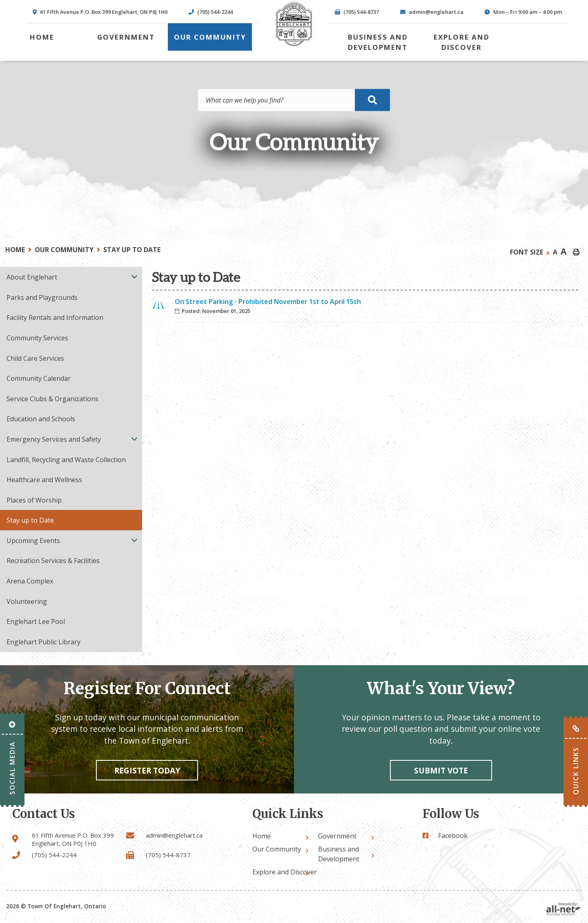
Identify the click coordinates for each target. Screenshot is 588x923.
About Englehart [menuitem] (32, 277)
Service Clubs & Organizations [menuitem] (52, 399)
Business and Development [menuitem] (378, 42)
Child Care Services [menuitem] (35, 358)
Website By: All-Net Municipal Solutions (563, 909)
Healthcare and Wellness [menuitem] (44, 480)
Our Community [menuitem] (210, 37)
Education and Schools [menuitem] (41, 419)
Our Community (64, 250)
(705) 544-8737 (168, 855)
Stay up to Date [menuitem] (30, 520)
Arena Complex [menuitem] (30, 581)
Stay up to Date (132, 250)
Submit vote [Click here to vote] (441, 770)
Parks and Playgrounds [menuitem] (42, 297)
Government (337, 836)
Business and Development (339, 854)
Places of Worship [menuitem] (34, 500)
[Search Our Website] (294, 100)
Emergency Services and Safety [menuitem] (54, 439)
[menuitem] (42, 37)
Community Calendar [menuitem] (39, 378)
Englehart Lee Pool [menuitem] (36, 621)
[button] (135, 276)
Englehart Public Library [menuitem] (43, 642)
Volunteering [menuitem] (27, 601)
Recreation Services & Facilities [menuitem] (53, 561)
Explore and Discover (285, 872)
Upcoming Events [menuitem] (33, 541)
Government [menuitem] (126, 37)
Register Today (147, 770)
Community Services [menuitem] (37, 338)
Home (15, 250)
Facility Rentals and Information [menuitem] (55, 317)
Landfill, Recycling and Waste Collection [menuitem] (66, 460)
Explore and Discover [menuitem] (462, 42)
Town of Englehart (294, 24)
